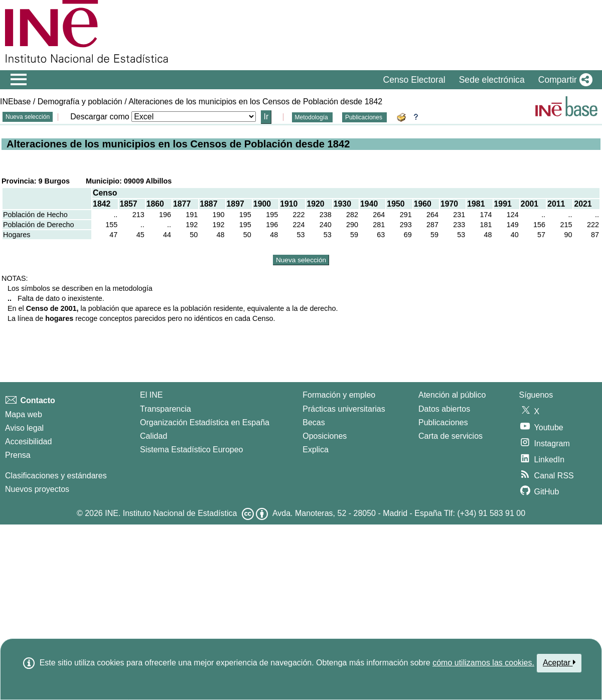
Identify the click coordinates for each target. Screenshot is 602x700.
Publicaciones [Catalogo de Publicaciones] (443, 422)
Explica (316, 450)
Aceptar (559, 662)
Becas (314, 422)
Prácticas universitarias (344, 409)
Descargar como (100, 117)
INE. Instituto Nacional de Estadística (171, 513)
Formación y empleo (339, 395)
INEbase (15, 102)
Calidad (154, 436)
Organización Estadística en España (205, 422)
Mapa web (24, 414)
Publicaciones (364, 117)
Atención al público (452, 395)
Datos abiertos (444, 409)
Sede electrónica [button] (492, 80)
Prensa (18, 455)
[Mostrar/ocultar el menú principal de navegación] (19, 80)
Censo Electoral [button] (414, 80)
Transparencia (166, 409)
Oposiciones (325, 436)
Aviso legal (24, 428)
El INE (151, 395)
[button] (563, 80)
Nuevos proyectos (37, 489)
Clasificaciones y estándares (56, 476)
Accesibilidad (28, 442)
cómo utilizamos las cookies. (483, 663)
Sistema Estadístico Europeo (191, 450)
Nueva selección (28, 117)
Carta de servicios (450, 436)
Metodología (312, 117)
